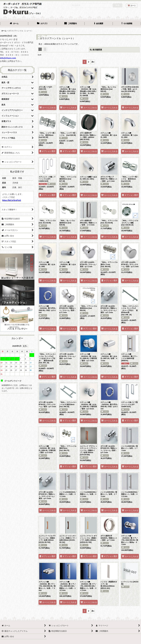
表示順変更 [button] (96, 50)
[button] (127, 24)
